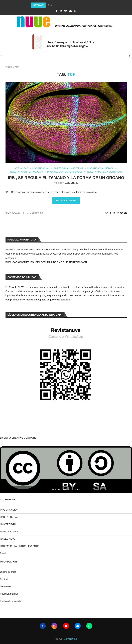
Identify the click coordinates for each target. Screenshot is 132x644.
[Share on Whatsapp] (118, 213)
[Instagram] (61, 11)
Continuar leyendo (66, 200)
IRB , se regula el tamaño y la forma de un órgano (66, 178)
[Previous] (48, 5)
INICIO (9, 67)
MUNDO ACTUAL (9, 532)
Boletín (4, 553)
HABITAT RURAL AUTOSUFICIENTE (19, 546)
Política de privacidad (11, 601)
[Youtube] (65, 11)
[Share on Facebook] (111, 213)
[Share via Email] (125, 213)
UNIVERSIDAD (8, 524)
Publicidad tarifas (9, 594)
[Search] (130, 56)
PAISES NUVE (8, 539)
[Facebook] (56, 11)
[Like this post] (106, 213)
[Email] (71, 11)
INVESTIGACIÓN (9, 510)
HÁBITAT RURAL (9, 517)
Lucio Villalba (71, 183)
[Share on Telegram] (121, 213)
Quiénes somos (8, 572)
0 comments (35, 213)
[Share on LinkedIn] (114, 213)
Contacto (5, 579)
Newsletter (6, 586)
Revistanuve (71, 639)
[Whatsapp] (75, 11)
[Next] (52, 5)
